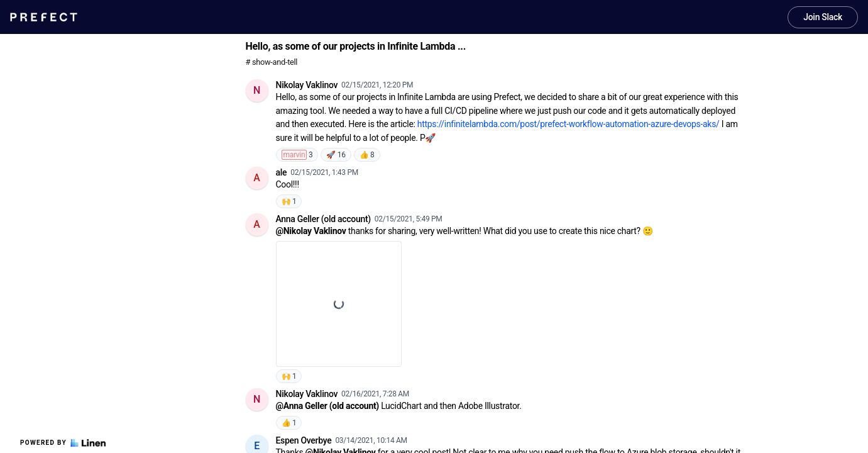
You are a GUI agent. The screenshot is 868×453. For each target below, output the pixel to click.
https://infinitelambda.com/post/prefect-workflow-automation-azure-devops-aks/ (569, 124)
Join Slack (823, 17)
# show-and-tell (272, 62)
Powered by (63, 443)
